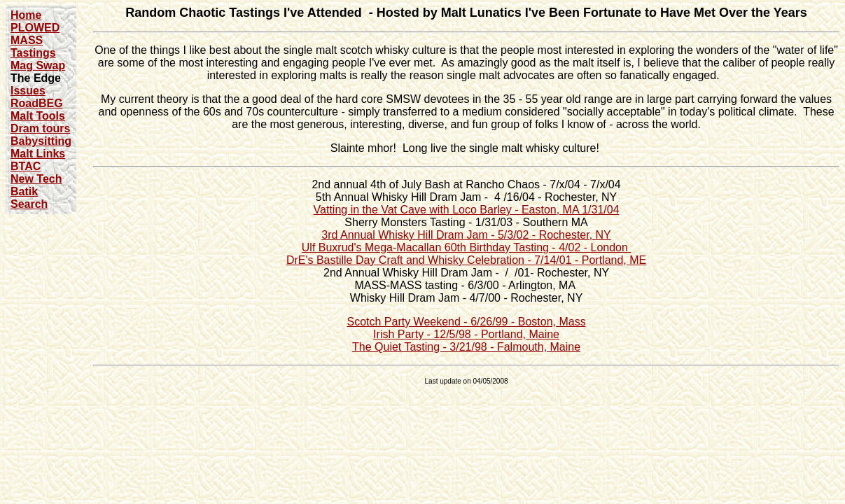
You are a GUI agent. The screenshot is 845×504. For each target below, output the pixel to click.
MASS (27, 40)
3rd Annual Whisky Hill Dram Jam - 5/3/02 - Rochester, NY (466, 235)
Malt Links (38, 154)
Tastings (33, 53)
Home (26, 15)
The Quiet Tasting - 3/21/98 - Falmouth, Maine (466, 347)
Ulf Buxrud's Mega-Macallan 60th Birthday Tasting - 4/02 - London (467, 247)
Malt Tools (38, 116)
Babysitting (41, 141)
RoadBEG (37, 103)
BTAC (26, 166)
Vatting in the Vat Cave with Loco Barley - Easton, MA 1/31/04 (467, 210)
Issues (28, 91)
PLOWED (35, 28)
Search (29, 204)
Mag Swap (38, 65)
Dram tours (40, 128)
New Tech (36, 179)
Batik (24, 191)
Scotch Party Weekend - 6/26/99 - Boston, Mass (466, 322)
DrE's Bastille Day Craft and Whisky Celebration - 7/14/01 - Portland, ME (466, 260)
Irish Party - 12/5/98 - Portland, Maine (466, 334)
